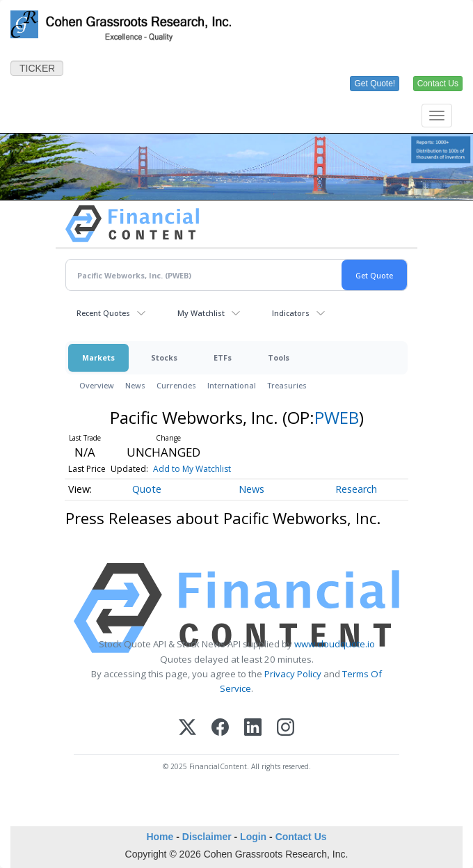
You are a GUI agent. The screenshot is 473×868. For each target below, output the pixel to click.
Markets (98, 357)
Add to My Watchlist (192, 469)
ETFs (223, 357)
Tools (279, 357)
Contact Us (301, 837)
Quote (147, 489)
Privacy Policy (293, 674)
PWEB (337, 417)
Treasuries (287, 385)
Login (253, 837)
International (232, 385)
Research (356, 489)
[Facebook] (220, 727)
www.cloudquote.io (335, 644)
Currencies (176, 385)
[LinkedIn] (253, 727)
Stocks (164, 357)
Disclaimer (207, 837)
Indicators (291, 313)
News (135, 385)
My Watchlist (201, 313)
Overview (97, 385)
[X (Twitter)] (187, 727)
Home (160, 837)
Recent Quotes (103, 313)
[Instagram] (286, 727)
